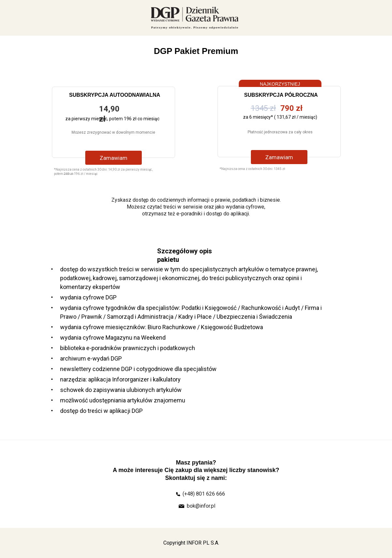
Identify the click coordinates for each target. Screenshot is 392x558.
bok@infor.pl (201, 506)
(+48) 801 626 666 (204, 494)
